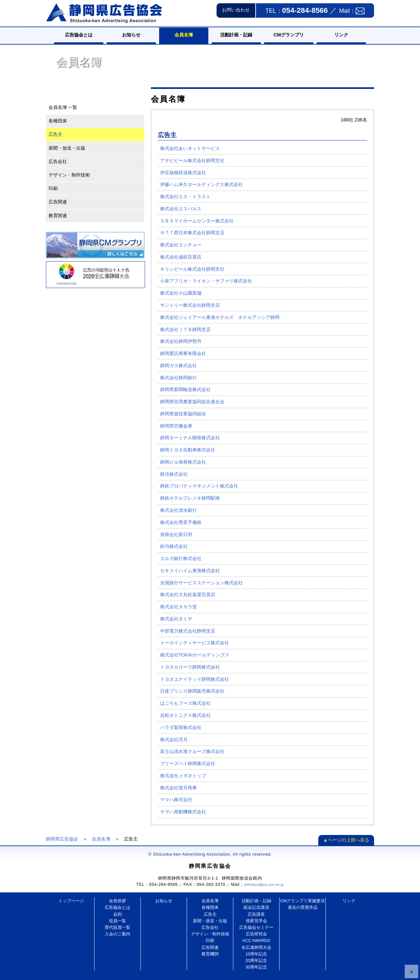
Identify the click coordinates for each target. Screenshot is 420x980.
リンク (341, 35)
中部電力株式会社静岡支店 (188, 631)
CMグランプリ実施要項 (303, 901)
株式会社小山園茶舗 (181, 293)
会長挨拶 (117, 901)
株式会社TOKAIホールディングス (195, 655)
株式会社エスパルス (181, 209)
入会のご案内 (117, 934)
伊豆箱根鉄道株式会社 (183, 173)
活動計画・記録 (236, 35)
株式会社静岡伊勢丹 (181, 341)
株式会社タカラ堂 (178, 607)
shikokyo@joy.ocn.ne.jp (264, 885)
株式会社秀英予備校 (181, 522)
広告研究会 (256, 934)
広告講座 (256, 914)
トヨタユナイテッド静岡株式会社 (195, 679)
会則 (117, 914)
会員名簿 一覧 (63, 107)
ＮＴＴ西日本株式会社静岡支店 (192, 233)
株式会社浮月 (174, 740)
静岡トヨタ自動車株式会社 (188, 450)
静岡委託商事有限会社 (183, 353)
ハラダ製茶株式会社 (181, 727)
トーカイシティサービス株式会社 (195, 643)
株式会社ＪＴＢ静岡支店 (185, 329)
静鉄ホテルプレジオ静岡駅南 (190, 498)
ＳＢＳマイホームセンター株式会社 (197, 221)
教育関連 (58, 216)
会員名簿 (184, 35)
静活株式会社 (174, 474)
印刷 (53, 188)
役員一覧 (117, 921)
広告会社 (58, 161)
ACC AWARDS (256, 940)
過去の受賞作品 (303, 907)
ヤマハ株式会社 (176, 800)
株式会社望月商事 (178, 788)
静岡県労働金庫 (176, 426)
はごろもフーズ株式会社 (185, 703)
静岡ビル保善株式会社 (183, 462)
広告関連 (58, 202)
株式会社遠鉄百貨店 (181, 257)
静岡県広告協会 (62, 839)
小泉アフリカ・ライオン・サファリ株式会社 (206, 281)
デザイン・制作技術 (69, 175)
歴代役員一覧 (117, 927)
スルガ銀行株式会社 (181, 558)
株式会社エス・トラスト (185, 197)
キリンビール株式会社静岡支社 (192, 269)
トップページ (71, 901)
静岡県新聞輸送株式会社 (185, 389)
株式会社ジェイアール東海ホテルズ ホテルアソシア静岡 (220, 317)
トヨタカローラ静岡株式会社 (190, 667)
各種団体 (58, 121)
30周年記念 (256, 967)
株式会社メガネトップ (183, 776)
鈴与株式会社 (174, 546)
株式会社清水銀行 (178, 510)
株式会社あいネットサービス (190, 148)
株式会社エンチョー (181, 245)
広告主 (55, 134)
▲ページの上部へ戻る (346, 840)
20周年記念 (256, 960)
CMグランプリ (289, 35)
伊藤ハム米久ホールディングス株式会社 (201, 184)
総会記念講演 (256, 907)
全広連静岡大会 (256, 947)
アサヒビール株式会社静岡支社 (192, 160)
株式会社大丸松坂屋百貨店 (188, 594)
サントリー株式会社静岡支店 (190, 305)
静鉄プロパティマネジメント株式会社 (199, 486)
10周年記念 (256, 954)
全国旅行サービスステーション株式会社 (201, 583)
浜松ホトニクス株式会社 (185, 715)
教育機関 (210, 954)
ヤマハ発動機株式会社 (183, 812)
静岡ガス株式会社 (178, 365)
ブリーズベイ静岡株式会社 (188, 763)
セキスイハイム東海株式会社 (190, 571)
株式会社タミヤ (176, 619)
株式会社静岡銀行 (178, 378)
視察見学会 (256, 921)
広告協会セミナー (256, 927)
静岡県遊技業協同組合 (183, 414)
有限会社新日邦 (176, 534)
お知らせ (131, 35)
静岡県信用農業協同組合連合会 (192, 402)
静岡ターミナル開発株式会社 (190, 438)
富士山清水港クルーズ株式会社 (192, 751)
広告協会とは (79, 35)
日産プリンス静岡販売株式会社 (192, 691)
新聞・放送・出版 (67, 148)
